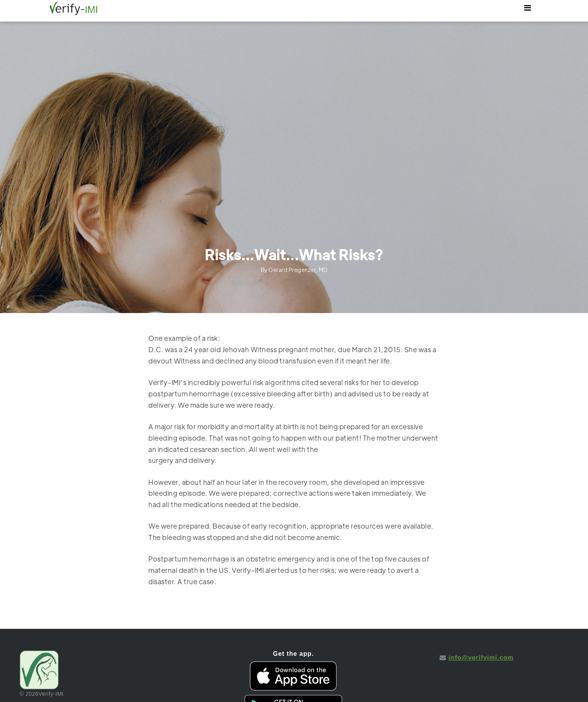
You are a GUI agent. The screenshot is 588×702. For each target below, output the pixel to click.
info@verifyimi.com (481, 658)
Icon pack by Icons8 (477, 665)
